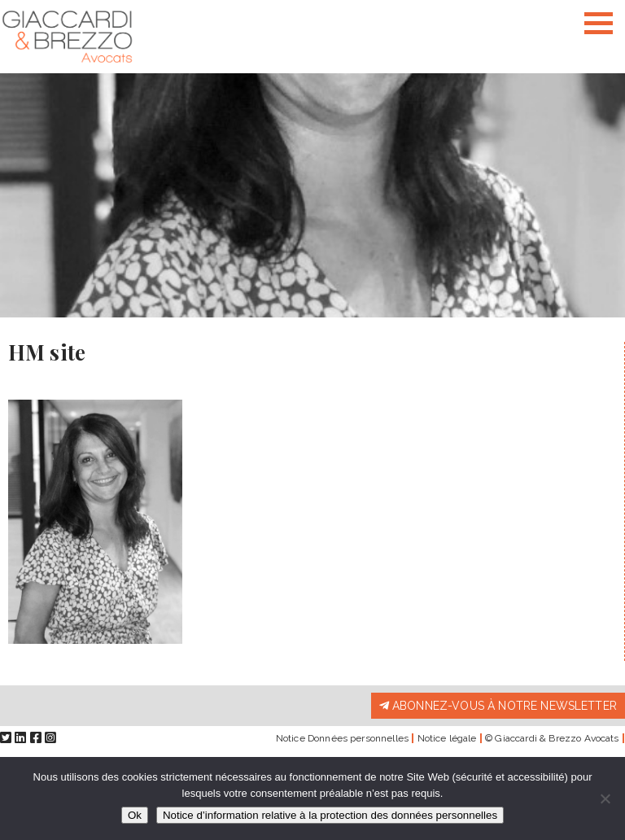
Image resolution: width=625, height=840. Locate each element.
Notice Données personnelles (342, 738)
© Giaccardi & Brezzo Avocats (552, 738)
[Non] (605, 798)
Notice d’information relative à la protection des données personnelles (330, 815)
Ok (135, 815)
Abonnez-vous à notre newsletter (498, 706)
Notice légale (447, 738)
